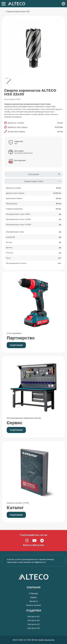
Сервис (34, 597)
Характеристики (34, 181)
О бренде (33, 593)
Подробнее (16, 345)
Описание (33, 174)
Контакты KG (34, 628)
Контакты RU (33, 620)
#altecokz (38, 545)
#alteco (27, 545)
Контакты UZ (34, 624)
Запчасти (34, 601)
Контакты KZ (33, 616)
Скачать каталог (34, 605)
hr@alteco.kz (40, 562)
